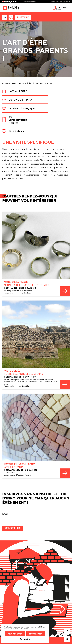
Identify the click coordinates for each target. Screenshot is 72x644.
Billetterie (23, 17)
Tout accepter (15, 634)
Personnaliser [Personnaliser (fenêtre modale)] (25, 639)
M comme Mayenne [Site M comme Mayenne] (30, 2)
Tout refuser (36, 634)
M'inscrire (14, 529)
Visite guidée (12, 387)
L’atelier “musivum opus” (20, 481)
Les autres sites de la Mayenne (60, 2)
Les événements (19, 83)
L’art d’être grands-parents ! (41, 83)
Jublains (6, 83)
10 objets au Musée (16, 294)
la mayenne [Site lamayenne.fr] (9, 2)
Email (5, 514)
